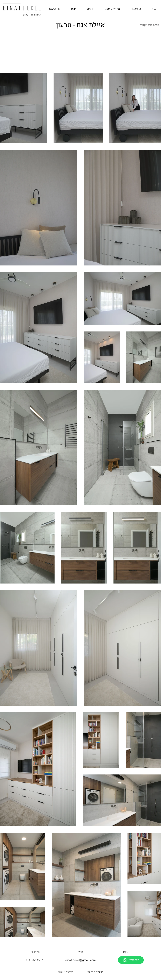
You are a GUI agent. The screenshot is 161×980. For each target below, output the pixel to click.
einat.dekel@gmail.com (81, 960)
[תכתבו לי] (131, 960)
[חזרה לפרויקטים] (149, 25)
